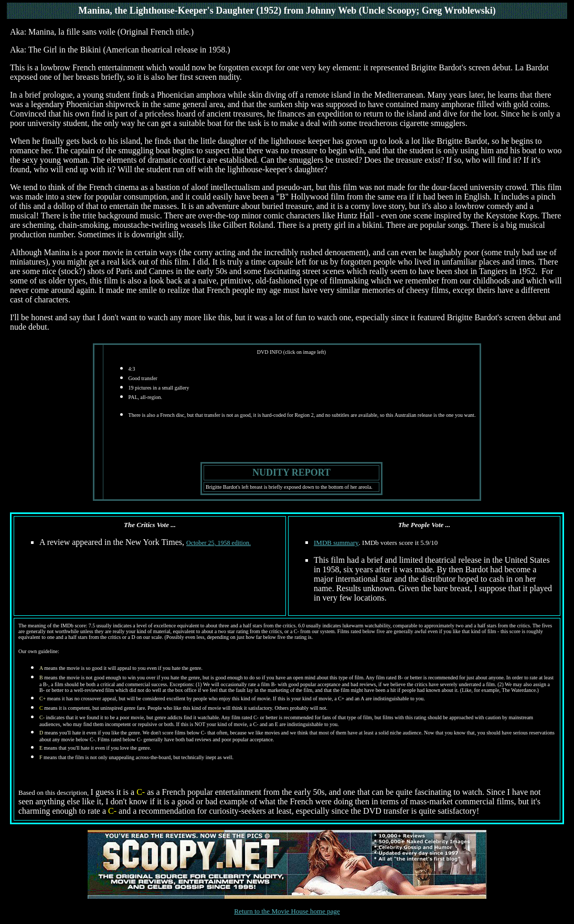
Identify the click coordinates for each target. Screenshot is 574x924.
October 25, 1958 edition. (219, 543)
